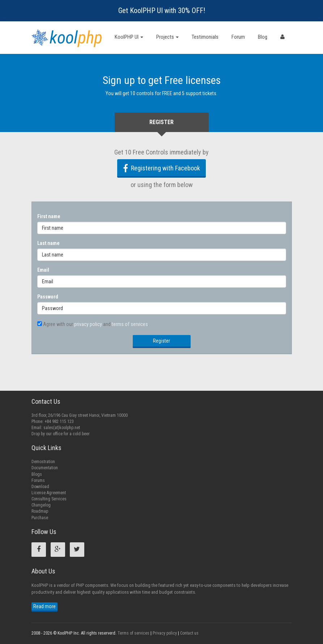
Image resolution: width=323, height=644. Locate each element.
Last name (48, 243)
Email (43, 270)
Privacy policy (165, 633)
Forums (38, 480)
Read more (44, 606)
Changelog (41, 505)
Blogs (37, 474)
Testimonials (205, 37)
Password (48, 297)
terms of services (130, 324)
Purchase (40, 518)
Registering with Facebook (161, 168)
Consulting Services (49, 499)
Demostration (43, 462)
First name (49, 216)
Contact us (189, 633)
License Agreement (49, 493)
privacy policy (88, 324)
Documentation (45, 468)
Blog (263, 37)
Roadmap (40, 511)
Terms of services (133, 633)
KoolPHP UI (129, 37)
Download (40, 487)
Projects (167, 37)
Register (161, 341)
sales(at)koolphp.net (62, 428)
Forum (238, 37)
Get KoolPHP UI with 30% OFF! (162, 10)
